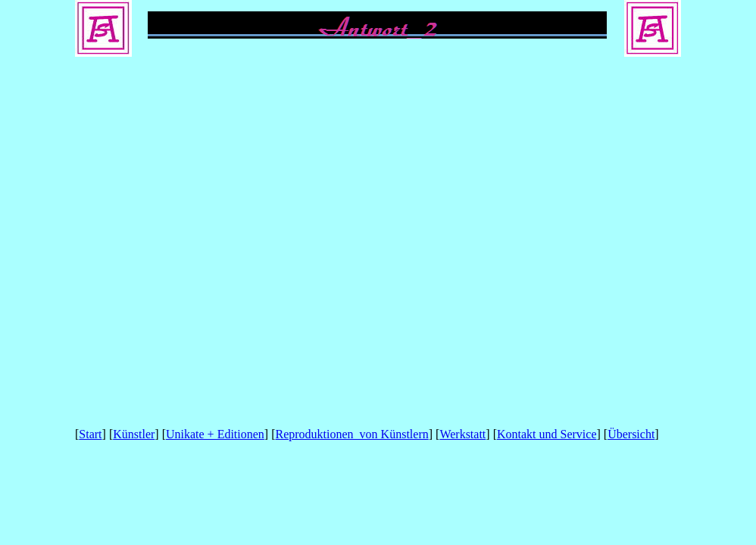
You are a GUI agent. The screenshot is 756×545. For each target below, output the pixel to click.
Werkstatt (462, 434)
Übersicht (631, 434)
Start (90, 434)
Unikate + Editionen (215, 434)
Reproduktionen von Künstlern (352, 434)
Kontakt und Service (547, 434)
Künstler (134, 434)
